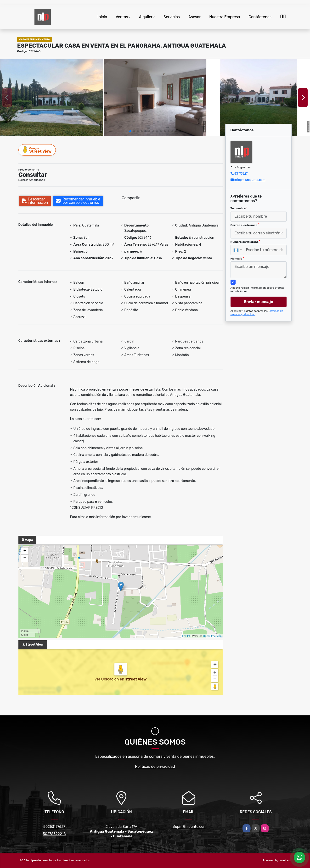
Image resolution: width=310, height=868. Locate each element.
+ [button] (25, 551)
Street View (37, 150)
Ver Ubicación (107, 679)
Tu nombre (239, 208)
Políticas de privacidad (155, 766)
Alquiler (146, 17)
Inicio (102, 17)
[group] (51, 97)
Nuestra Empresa (225, 17)
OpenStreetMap (212, 636)
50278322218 (54, 834)
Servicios (172, 17)
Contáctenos (260, 17)
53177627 (241, 174)
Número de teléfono (245, 242)
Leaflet (186, 636)
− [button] (25, 558)
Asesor (194, 17)
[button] (130, 131)
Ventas (122, 17)
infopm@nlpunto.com (250, 180)
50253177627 (54, 827)
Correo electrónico (245, 225)
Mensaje (237, 259)
